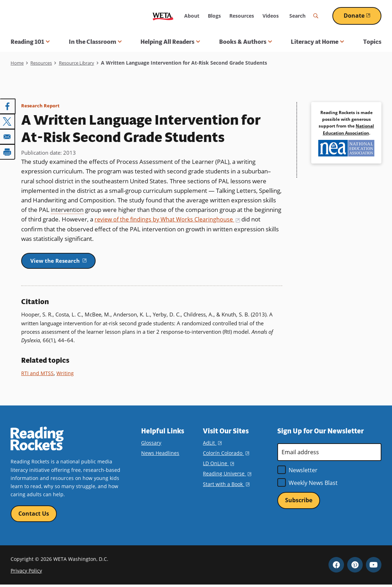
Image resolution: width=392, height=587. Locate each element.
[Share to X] (8, 121)
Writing (66, 374)
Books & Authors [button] (246, 42)
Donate (363, 16)
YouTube (374, 567)
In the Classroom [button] (95, 42)
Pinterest (355, 567)
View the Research (67, 261)
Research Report (41, 105)
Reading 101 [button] (30, 42)
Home (17, 63)
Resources (242, 16)
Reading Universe (227, 475)
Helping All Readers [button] (170, 42)
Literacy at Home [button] (317, 42)
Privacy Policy (26, 573)
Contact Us (34, 515)
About (192, 16)
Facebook (336, 567)
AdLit (212, 444)
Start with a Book (226, 485)
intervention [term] (68, 210)
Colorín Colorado (226, 454)
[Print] (8, 151)
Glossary (151, 444)
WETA (163, 16)
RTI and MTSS (38, 374)
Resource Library (82, 63)
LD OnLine (218, 465)
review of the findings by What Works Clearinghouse (170, 219)
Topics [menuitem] (372, 42)
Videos (271, 16)
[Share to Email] (8, 136)
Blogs (214, 16)
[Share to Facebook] (8, 106)
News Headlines (160, 454)
